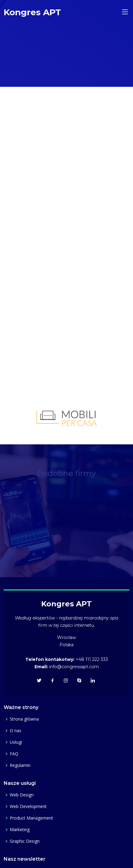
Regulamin (20, 765)
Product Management (31, 818)
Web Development (28, 806)
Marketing (20, 830)
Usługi (16, 742)
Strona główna (24, 719)
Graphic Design (25, 841)
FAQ (14, 754)
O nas (16, 731)
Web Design (22, 795)
